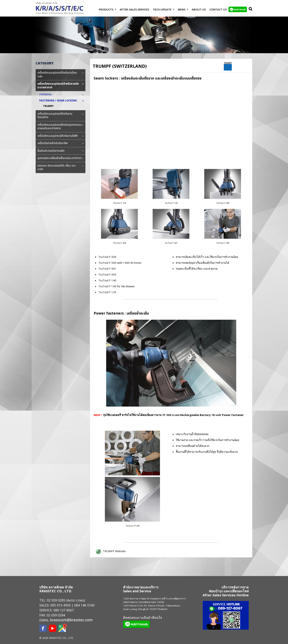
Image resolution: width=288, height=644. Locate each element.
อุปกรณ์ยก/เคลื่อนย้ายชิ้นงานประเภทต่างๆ (61, 158)
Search (250, 9)
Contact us (218, 9)
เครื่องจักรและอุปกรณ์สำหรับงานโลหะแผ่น (61, 75)
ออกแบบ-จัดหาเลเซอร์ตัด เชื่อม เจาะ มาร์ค (61, 168)
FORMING (47, 95)
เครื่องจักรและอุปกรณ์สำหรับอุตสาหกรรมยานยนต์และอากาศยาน (61, 127)
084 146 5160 (84, 605)
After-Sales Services (134, 9)
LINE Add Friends (238, 9)
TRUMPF (48, 106)
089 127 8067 (64, 610)
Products (106, 9)
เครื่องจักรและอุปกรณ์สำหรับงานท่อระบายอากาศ (61, 86)
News (182, 9)
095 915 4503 (60, 605)
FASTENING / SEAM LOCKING (60, 101)
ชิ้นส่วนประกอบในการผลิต (61, 151)
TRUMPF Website (114, 551)
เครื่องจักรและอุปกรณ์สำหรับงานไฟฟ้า (61, 136)
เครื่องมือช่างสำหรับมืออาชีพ (61, 143)
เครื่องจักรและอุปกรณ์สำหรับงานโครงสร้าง (61, 116)
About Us (199, 9)
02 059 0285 (56, 600)
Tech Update (162, 9)
